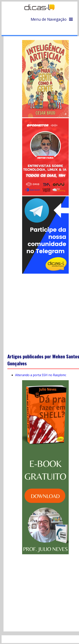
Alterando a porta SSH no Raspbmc (41, 375)
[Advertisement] (40, 311)
